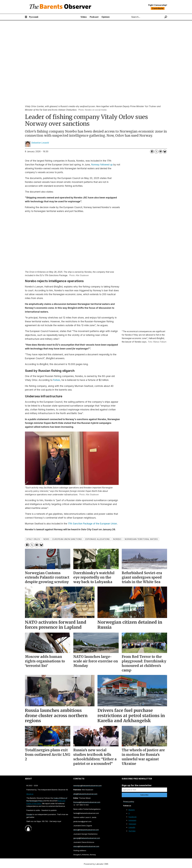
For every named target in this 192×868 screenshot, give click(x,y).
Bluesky (132, 810)
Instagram (132, 820)
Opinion (106, 17)
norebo (117, 539)
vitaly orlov (33, 539)
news (46, 539)
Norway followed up (102, 165)
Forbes (57, 380)
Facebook (133, 817)
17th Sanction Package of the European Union (92, 524)
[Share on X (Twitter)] (156, 152)
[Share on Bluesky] (165, 152)
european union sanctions (67, 539)
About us (30, 794)
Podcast (94, 17)
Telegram (132, 824)
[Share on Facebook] (152, 152)
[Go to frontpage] (61, 7)
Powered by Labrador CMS (96, 864)
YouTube (132, 831)
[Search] (166, 17)
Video (84, 17)
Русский (34, 17)
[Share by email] (161, 152)
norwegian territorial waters (141, 539)
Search (129, 17)
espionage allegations (98, 539)
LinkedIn (132, 827)
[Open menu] (26, 17)
